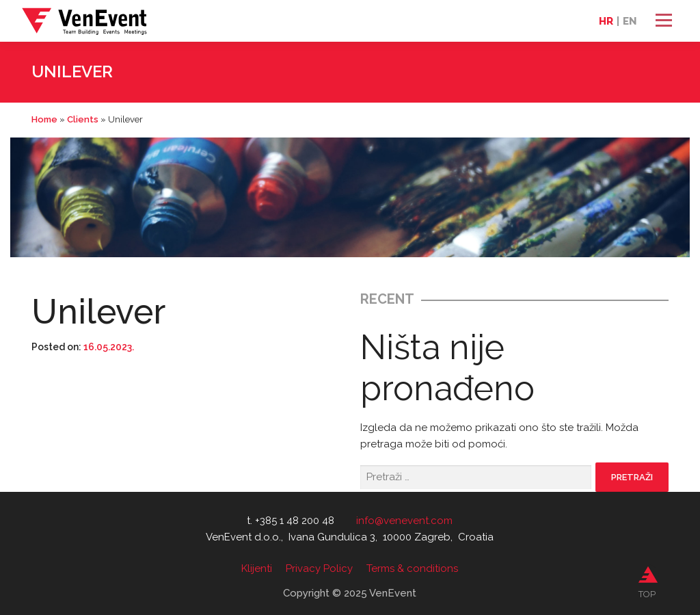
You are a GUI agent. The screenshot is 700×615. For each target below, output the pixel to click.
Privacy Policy (319, 568)
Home (44, 119)
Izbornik (663, 21)
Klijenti (257, 568)
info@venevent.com (404, 521)
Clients (83, 119)
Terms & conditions (412, 568)
